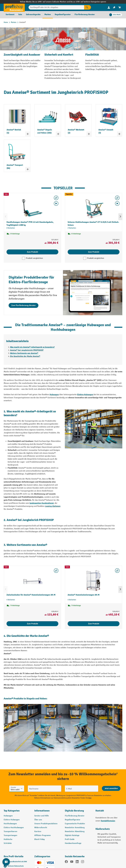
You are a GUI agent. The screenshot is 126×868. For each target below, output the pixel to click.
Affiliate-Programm (43, 835)
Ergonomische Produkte (75, 824)
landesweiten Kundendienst (42, 503)
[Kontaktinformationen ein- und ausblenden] (6, 862)
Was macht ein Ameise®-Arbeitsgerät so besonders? (32, 347)
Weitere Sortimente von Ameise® (24, 353)
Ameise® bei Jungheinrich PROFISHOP (27, 350)
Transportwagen (10, 835)
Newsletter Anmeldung (75, 828)
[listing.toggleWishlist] (56, 198)
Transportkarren (10, 832)
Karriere (38, 832)
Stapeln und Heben (37, 699)
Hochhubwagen (10, 824)
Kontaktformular (108, 821)
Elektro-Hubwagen (85, 395)
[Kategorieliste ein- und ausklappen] (28, 134)
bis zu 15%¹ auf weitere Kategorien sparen (88, 2)
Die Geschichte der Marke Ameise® (25, 356)
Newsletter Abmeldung (75, 832)
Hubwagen (54, 395)
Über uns (38, 820)
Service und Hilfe (42, 816)
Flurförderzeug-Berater (75, 816)
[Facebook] (66, 862)
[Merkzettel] (114, 7)
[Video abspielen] (56, 203)
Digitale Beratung (74, 811)
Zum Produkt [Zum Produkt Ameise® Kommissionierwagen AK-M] (94, 624)
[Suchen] (87, 7)
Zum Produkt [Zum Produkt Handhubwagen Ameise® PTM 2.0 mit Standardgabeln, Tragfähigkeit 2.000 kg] (32, 252)
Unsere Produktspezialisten (46, 824)
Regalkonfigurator (73, 820)
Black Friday (39, 839)
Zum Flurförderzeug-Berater (24, 305)
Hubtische (8, 839)
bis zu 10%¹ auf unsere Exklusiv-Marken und (51, 2)
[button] (78, 812)
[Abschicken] (111, 788)
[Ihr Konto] (109, 7)
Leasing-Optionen (53, 506)
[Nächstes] (120, 217)
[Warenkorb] (120, 7)
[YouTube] (72, 862)
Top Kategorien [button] (12, 811)
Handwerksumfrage (73, 843)
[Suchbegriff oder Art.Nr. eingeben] (56, 7)
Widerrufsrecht (41, 828)
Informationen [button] (42, 811)
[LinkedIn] (77, 862)
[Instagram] (83, 862)
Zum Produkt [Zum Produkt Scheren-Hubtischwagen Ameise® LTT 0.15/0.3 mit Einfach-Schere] (94, 252)
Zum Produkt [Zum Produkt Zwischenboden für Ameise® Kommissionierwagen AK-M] (32, 624)
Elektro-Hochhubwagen (14, 828)
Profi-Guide (70, 839)
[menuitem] (109, 7)
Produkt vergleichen (34, 258)
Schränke (8, 843)
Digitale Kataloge (72, 835)
